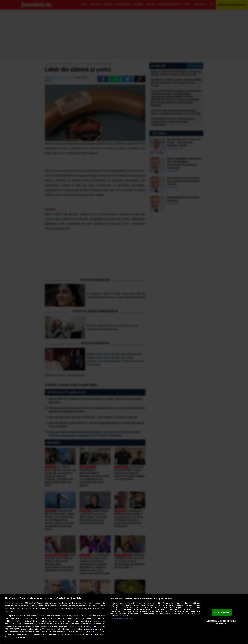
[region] (124, 619)
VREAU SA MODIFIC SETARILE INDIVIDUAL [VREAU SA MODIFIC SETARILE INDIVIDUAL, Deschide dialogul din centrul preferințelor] (221, 622)
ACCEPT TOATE (222, 612)
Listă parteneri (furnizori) (122, 619)
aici (91, 627)
